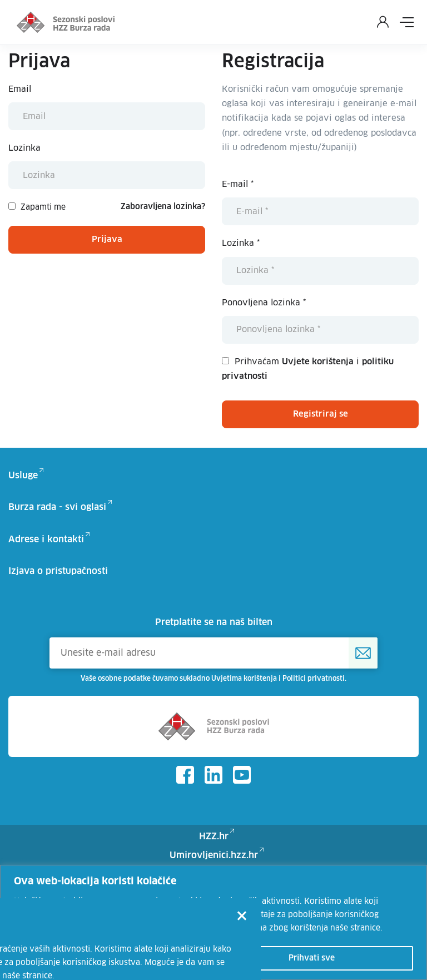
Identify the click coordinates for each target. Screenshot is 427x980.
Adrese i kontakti (46, 540)
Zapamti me (37, 207)
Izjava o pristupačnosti (58, 571)
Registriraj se (321, 414)
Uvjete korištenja (318, 362)
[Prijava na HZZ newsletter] (363, 653)
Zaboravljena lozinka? (163, 207)
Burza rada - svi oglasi (57, 507)
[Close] (242, 917)
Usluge (23, 476)
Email (20, 89)
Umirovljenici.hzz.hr (214, 855)
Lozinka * (241, 243)
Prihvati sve (312, 958)
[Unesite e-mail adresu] (213, 653)
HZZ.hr (214, 837)
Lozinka (24, 148)
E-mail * (238, 184)
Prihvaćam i (308, 369)
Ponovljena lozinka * (264, 303)
